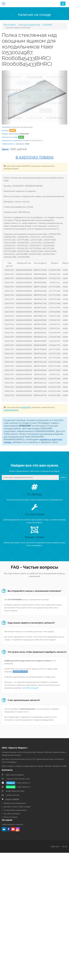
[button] (7, 97)
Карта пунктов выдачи (15, 775)
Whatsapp (11, 787)
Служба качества (12, 795)
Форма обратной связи (15, 791)
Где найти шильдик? (31, 688)
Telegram (11, 783)
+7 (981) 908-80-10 (23, 783)
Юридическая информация (15, 803)
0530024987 (48, 25)
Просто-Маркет (10, 25)
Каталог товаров (12, 799)
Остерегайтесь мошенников (15, 810)
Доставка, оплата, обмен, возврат (17, 807)
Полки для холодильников (29, 25)
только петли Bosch (34, 523)
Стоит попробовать (34, 545)
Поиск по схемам (10, 817)
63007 (13, 130)
